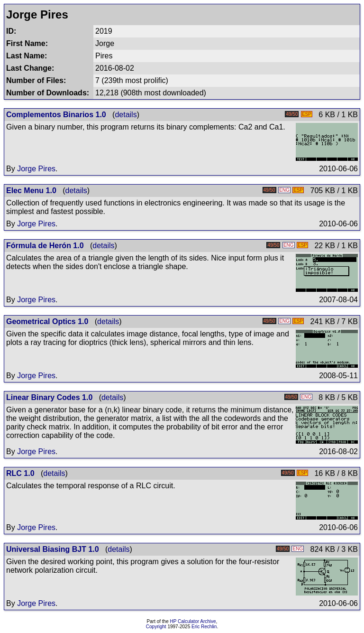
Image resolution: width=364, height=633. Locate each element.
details (126, 115)
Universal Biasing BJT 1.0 (53, 549)
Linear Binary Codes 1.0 (49, 397)
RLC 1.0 (20, 473)
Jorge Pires (36, 169)
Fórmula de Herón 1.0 (45, 246)
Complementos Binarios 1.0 (56, 115)
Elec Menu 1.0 (31, 191)
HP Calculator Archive (193, 621)
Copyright (156, 627)
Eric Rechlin (204, 627)
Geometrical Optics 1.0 (47, 321)
